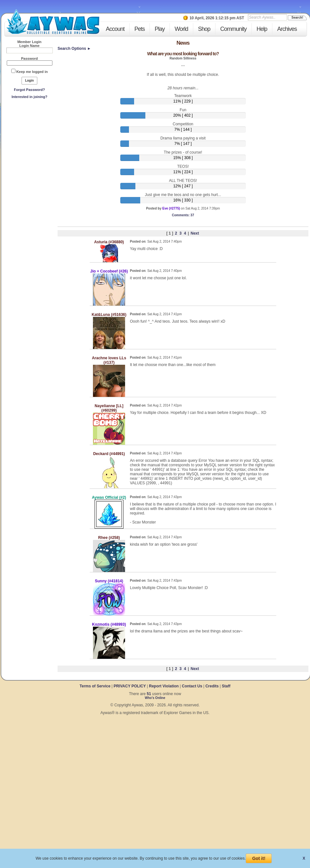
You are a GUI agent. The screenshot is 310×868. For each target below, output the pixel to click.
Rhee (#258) (109, 538)
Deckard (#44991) (109, 454)
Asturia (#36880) (109, 242)
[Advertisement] (30, 148)
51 (149, 694)
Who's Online (155, 698)
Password (30, 58)
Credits (212, 686)
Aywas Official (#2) (109, 497)
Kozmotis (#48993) (109, 624)
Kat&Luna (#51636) (109, 315)
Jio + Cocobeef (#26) (109, 271)
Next (195, 233)
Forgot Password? (29, 90)
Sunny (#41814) (109, 581)
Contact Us (192, 686)
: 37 (183, 215)
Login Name (29, 46)
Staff (226, 686)
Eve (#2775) (171, 208)
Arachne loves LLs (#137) (109, 360)
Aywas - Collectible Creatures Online (53, 22)
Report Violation (164, 686)
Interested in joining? (29, 97)
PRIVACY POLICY (130, 686)
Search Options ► (74, 49)
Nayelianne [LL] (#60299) (109, 408)
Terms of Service (96, 686)
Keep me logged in (32, 72)
